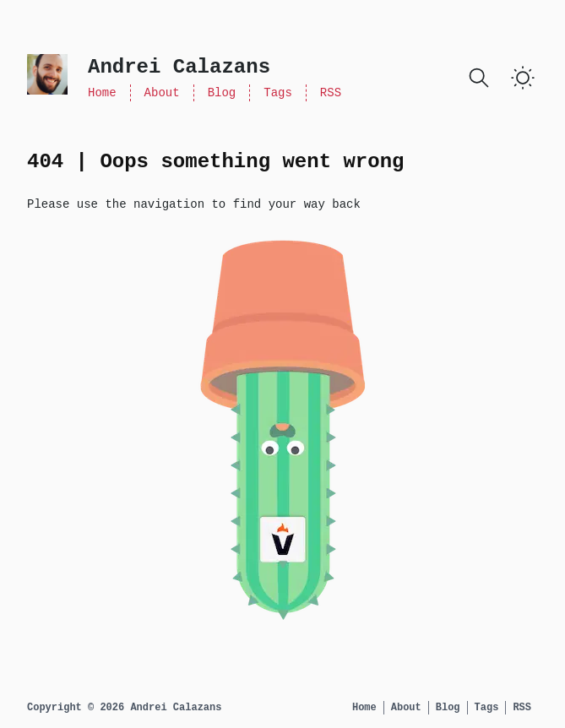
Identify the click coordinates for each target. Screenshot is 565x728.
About (162, 93)
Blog (222, 93)
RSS (331, 93)
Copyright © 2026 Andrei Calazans (124, 708)
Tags (278, 93)
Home (102, 93)
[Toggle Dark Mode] (523, 78)
